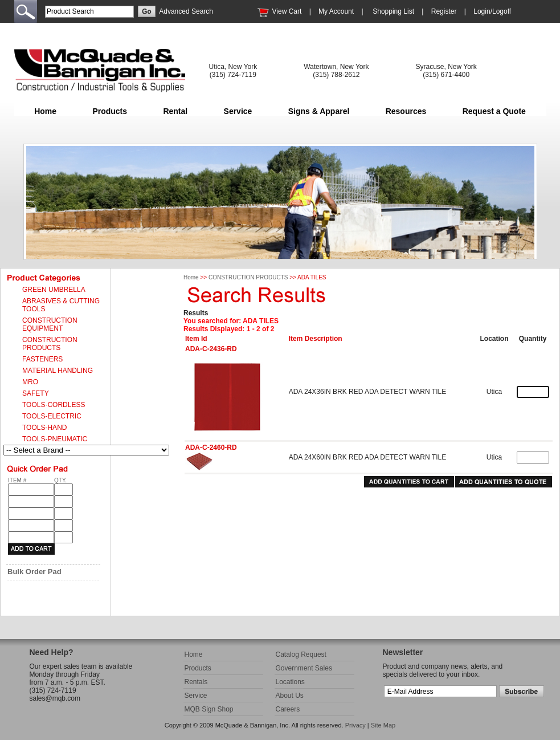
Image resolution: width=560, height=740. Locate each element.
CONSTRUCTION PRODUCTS (248, 277)
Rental (175, 111)
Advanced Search (186, 11)
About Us (290, 696)
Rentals (196, 682)
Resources (406, 111)
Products (110, 111)
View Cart (287, 11)
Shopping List (393, 11)
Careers (288, 709)
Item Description (316, 339)
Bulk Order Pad (34, 572)
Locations (290, 682)
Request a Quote (494, 111)
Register (444, 11)
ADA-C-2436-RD (211, 349)
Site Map (383, 725)
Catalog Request (301, 654)
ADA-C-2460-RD (211, 448)
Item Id (196, 339)
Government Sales (304, 668)
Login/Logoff (492, 11)
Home (45, 111)
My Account (336, 11)
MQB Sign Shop (209, 709)
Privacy (355, 725)
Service (238, 111)
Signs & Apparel (319, 111)
